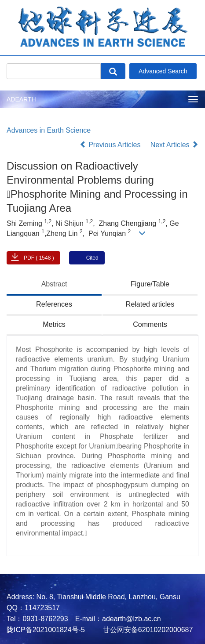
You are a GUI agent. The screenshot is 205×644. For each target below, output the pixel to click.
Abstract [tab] (54, 284)
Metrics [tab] (54, 324)
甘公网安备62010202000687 (147, 630)
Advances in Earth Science (49, 130)
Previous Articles (111, 145)
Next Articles (174, 145)
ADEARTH (21, 99)
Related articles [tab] (150, 304)
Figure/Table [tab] (150, 284)
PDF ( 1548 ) (39, 258)
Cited (92, 258)
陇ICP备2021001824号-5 (46, 630)
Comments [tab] (150, 324)
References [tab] (54, 304)
